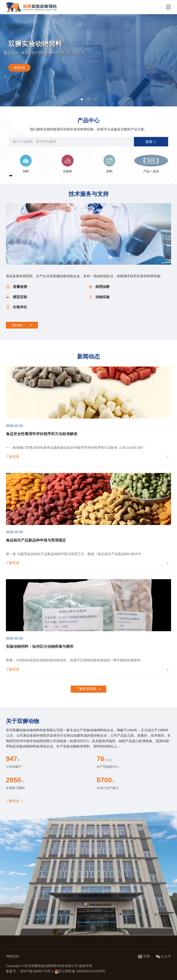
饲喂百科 (13, 956)
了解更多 (13, 801)
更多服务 (22, 325)
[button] (82, 99)
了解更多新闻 (88, 689)
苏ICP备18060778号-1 (37, 971)
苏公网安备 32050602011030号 (80, 971)
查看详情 (19, 68)
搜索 (151, 142)
